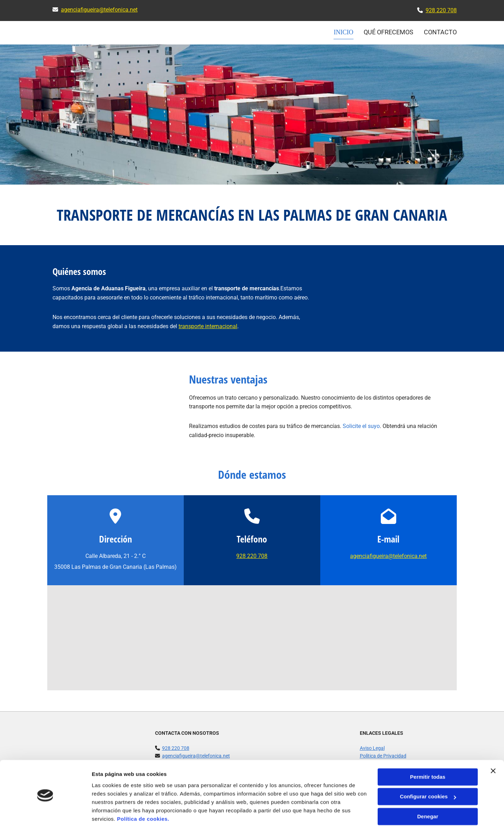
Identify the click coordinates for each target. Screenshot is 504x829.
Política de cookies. (143, 796)
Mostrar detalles (112, 815)
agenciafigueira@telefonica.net (99, 10)
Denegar (428, 793)
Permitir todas (428, 754)
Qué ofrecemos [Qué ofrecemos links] (388, 32)
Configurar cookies (428, 773)
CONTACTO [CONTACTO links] (440, 32)
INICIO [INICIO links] (344, 32)
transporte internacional (208, 326)
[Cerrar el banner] (493, 748)
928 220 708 (441, 10)
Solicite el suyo (361, 426)
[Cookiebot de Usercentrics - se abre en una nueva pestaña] (45, 815)
